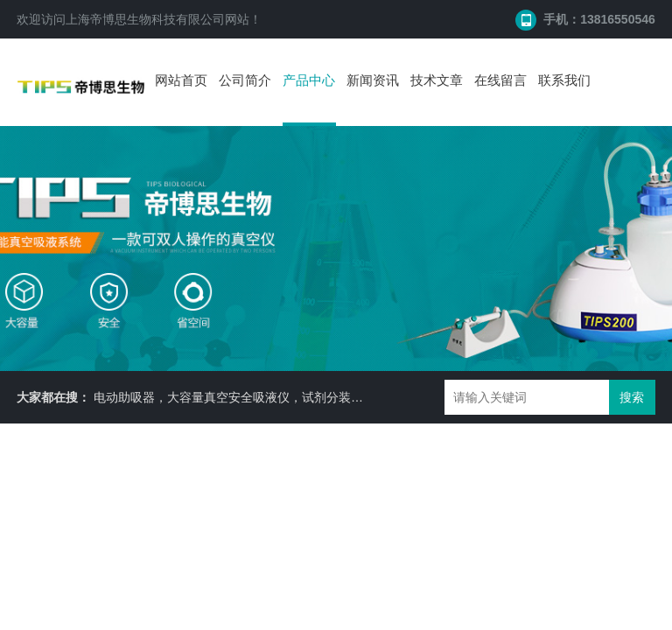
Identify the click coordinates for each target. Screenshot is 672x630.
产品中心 (309, 80)
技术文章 (437, 80)
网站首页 (181, 80)
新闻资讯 (373, 80)
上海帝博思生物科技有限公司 (145, 19)
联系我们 (564, 80)
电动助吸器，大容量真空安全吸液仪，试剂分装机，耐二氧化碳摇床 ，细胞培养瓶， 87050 (341, 397)
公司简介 (245, 80)
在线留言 (500, 80)
